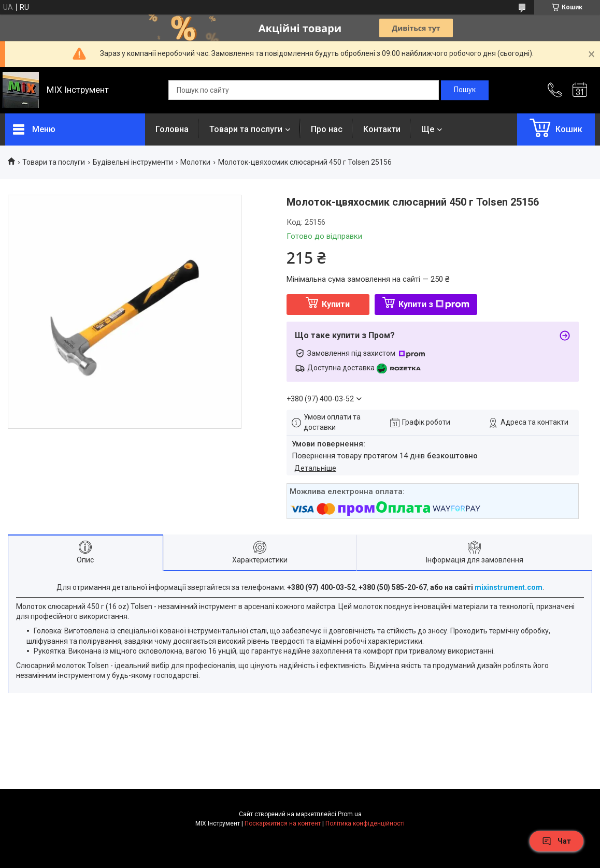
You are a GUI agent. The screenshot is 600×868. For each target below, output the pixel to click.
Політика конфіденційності (365, 823)
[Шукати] (465, 90)
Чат (556, 841)
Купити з (434, 304)
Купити (336, 304)
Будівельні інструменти (133, 162)
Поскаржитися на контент (283, 823)
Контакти (382, 129)
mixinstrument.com (509, 587)
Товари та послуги (246, 129)
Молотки (195, 162)
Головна (172, 129)
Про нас (327, 129)
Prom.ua (350, 814)
